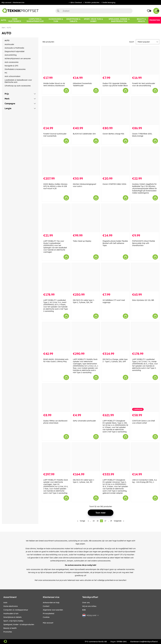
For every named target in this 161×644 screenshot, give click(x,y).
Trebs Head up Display (82, 241)
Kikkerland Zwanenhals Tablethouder (82, 84)
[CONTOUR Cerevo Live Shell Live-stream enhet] (145, 398)
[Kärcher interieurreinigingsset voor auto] (86, 161)
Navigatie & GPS (11, 66)
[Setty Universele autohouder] (86, 398)
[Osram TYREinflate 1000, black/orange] (145, 111)
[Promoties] (155, 20)
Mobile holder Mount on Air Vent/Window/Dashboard (54, 84)
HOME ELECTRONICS (11, 606)
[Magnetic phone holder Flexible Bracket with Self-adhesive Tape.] (115, 218)
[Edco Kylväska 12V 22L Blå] (145, 277)
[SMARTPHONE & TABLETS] (73, 20)
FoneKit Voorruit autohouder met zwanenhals (55, 135)
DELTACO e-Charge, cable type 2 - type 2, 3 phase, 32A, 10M (115, 360)
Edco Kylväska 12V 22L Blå (143, 300)
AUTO (9, 28)
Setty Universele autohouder (84, 421)
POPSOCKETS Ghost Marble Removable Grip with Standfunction (144, 243)
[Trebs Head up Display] (86, 218)
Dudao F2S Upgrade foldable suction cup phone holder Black (115, 84)
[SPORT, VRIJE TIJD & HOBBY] (94, 20)
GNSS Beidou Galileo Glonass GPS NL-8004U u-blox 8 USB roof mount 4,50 (55, 186)
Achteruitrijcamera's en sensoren (18, 59)
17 (105, 521)
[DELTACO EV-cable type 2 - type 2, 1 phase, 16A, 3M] (86, 457)
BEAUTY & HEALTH (10, 628)
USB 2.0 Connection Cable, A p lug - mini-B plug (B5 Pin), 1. (144, 481)
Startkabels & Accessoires (15, 69)
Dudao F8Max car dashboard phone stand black (55, 422)
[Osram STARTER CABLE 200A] (115, 161)
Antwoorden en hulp (51, 603)
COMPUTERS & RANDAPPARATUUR (16, 610)
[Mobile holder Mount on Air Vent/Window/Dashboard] (56, 60)
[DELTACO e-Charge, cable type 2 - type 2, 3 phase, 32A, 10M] (115, 336)
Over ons (86, 603)
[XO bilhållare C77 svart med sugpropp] (115, 277)
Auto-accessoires (12, 62)
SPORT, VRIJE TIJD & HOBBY (13, 621)
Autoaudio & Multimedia (14, 48)
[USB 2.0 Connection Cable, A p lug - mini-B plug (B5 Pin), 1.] (145, 457)
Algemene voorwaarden (53, 610)
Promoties (8, 632)
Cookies (46, 617)
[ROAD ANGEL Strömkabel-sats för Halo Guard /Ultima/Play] (56, 336)
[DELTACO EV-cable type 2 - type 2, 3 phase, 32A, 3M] (86, 277)
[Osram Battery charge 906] (115, 111)
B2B (84, 610)
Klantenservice (18, 2)
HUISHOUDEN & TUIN (11, 614)
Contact (46, 606)
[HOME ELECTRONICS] (15, 20)
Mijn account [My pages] (48, 623)
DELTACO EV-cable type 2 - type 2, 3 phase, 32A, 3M (84, 301)
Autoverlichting (11, 55)
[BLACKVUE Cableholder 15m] (86, 111)
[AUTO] (3, 20)
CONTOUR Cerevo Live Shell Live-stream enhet (143, 422)
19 (111, 521)
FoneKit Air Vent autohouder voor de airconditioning (144, 84)
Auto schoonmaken (12, 76)
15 (98, 521)
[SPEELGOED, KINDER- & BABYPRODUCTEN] (119, 20)
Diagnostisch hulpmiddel (14, 51)
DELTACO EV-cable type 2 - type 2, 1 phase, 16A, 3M (84, 481)
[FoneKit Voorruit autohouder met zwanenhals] (56, 111)
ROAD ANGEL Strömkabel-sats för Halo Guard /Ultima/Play (56, 360)
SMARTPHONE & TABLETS (12, 617)
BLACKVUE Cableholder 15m (84, 134)
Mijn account (7, 2)
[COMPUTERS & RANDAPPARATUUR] (35, 20)
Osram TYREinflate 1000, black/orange (142, 135)
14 (94, 521)
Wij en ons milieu (89, 606)
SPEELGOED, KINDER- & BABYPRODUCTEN (19, 624)
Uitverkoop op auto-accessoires (18, 86)
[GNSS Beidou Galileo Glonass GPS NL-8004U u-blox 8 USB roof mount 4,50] (56, 161)
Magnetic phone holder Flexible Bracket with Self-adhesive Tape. (115, 243)
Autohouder (9, 44)
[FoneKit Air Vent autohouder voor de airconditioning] (145, 60)
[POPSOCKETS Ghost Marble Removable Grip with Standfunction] (145, 218)
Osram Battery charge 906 (113, 134)
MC (6, 73)
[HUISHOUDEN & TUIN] (56, 20)
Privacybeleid (48, 614)
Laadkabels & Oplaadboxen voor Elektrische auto (18, 81)
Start (3, 28)
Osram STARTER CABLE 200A (114, 184)
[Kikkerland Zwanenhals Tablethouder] (86, 60)
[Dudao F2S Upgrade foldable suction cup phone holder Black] (115, 60)
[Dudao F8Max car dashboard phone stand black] (56, 398)
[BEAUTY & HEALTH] (141, 20)
